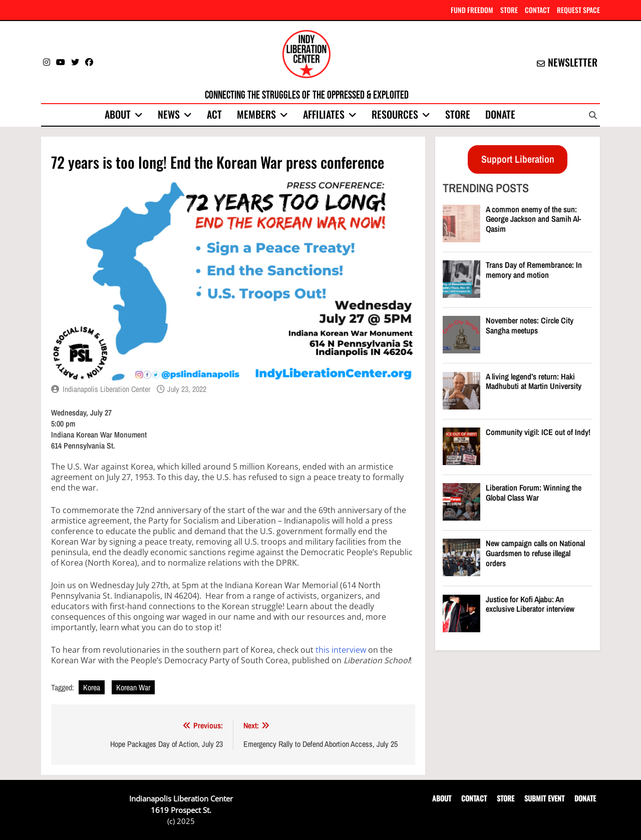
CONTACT (537, 10)
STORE (509, 10)
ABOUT (442, 798)
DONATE (585, 798)
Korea (92, 687)
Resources (395, 114)
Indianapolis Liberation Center (106, 389)
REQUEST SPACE (578, 10)
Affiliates (324, 114)
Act (214, 114)
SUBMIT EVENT (544, 798)
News (169, 114)
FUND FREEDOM (472, 10)
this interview (341, 650)
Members (256, 114)
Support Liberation (518, 159)
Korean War (133, 687)
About (118, 114)
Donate (500, 114)
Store (458, 114)
